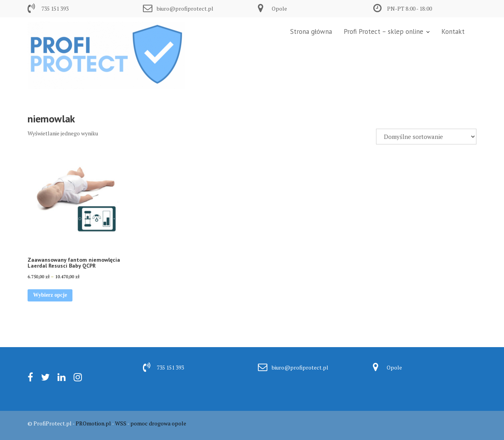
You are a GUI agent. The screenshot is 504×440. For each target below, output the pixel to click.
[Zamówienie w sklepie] (426, 137)
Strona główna (311, 31)
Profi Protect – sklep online (384, 31)
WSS (121, 423)
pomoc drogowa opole (158, 423)
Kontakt (453, 31)
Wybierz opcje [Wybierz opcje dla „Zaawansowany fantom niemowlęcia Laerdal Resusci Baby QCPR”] (50, 295)
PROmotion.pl (93, 423)
